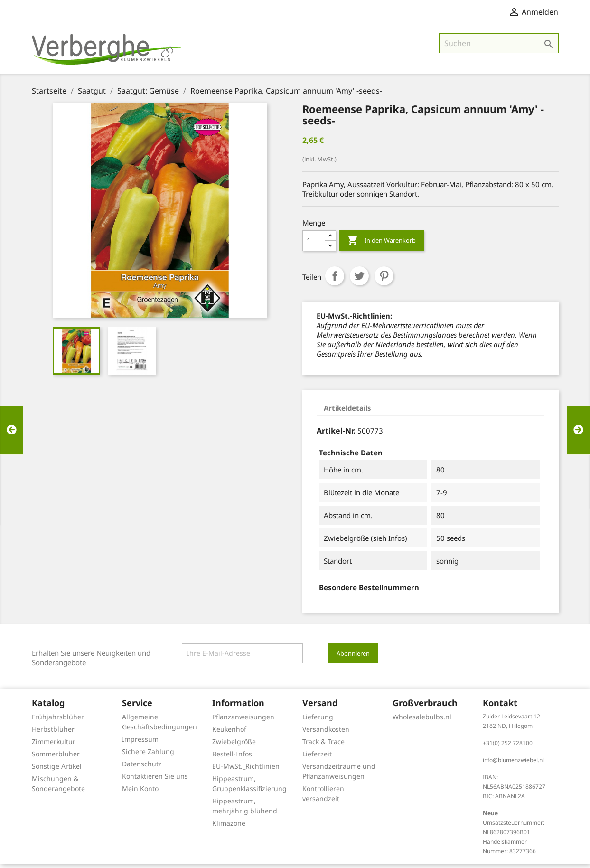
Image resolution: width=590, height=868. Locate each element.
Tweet (359, 280)
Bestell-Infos (232, 758)
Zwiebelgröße (234, 746)
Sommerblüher (56, 758)
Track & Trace (323, 746)
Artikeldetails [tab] (347, 412)
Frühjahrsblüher (58, 721)
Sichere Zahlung (148, 756)
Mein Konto (140, 793)
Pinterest (384, 280)
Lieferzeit (317, 758)
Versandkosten (326, 733)
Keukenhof (229, 733)
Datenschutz (142, 768)
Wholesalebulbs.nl (422, 721)
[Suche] (499, 47)
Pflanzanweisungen (243, 721)
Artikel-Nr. (336, 435)
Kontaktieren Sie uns (155, 780)
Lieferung (318, 721)
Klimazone (229, 827)
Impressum (140, 743)
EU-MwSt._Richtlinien (246, 770)
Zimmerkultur (54, 746)
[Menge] (314, 245)
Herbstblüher (53, 733)
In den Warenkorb (381, 245)
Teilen (335, 280)
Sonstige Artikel (57, 770)
